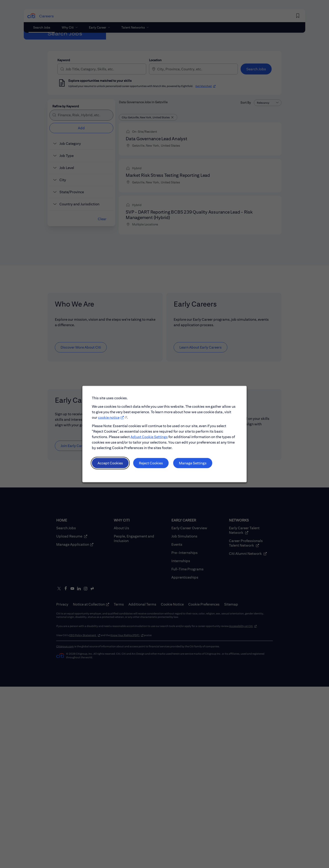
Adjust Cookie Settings (149, 437)
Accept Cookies (110, 463)
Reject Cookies (151, 463)
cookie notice (109, 418)
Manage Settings (193, 463)
